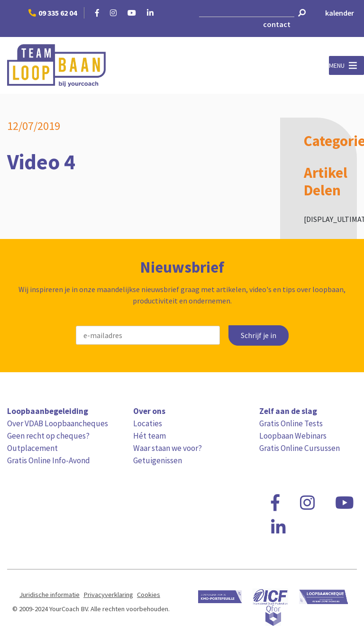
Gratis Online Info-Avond (49, 460)
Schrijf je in (259, 335)
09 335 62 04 (53, 13)
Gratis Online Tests (291, 423)
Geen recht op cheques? (48, 436)
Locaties (148, 423)
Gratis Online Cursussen (300, 448)
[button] (337, 65)
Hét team (150, 436)
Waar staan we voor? (168, 448)
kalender (340, 13)
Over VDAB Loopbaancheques (58, 423)
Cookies (149, 595)
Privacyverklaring (108, 595)
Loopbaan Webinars (293, 436)
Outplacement (32, 448)
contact (277, 24)
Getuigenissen (158, 460)
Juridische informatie (50, 595)
